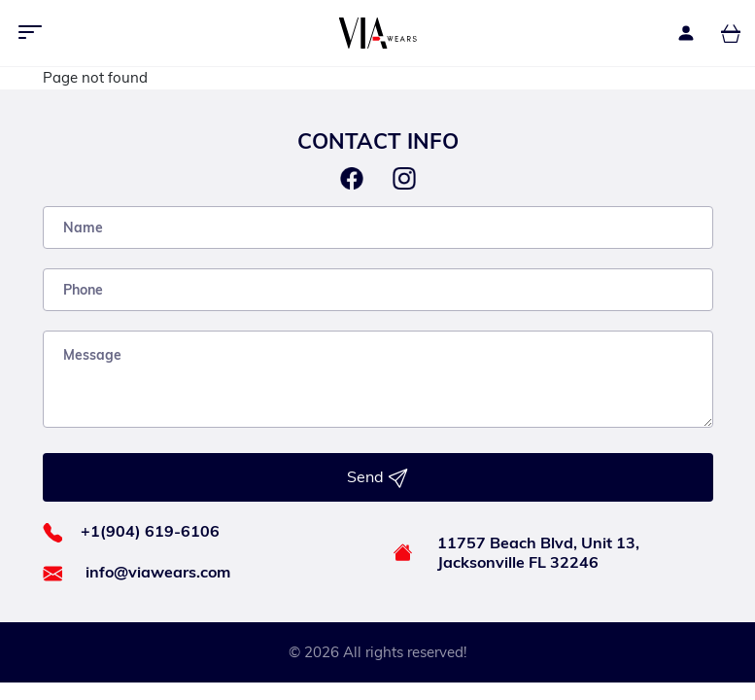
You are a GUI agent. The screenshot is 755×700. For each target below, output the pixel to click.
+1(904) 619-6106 (150, 531)
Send (377, 477)
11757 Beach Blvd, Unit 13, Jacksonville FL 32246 (538, 552)
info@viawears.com (158, 572)
